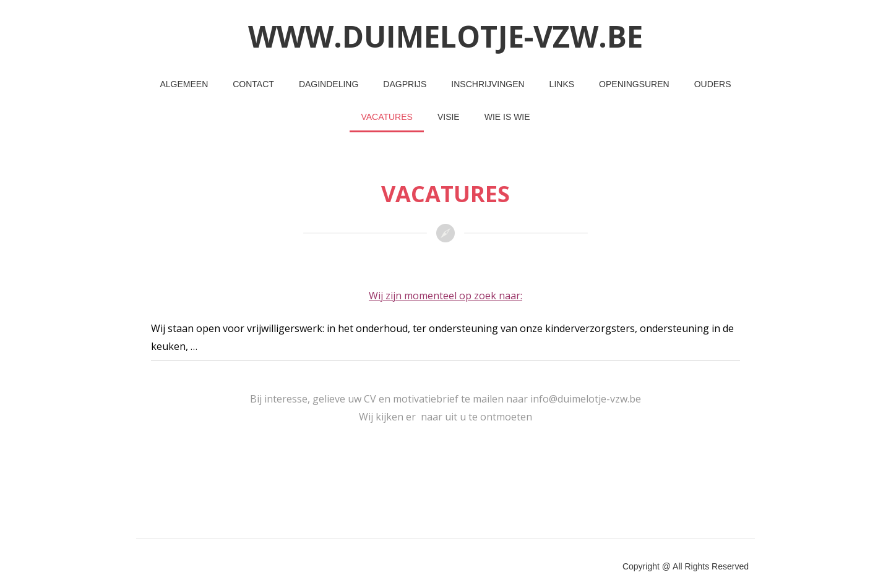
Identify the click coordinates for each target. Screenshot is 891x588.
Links (562, 84)
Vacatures (387, 117)
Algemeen (184, 84)
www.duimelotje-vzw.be (445, 36)
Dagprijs (405, 84)
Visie (449, 117)
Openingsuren (634, 84)
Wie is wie (507, 117)
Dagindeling (329, 84)
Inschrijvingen (488, 84)
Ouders (713, 84)
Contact (253, 84)
